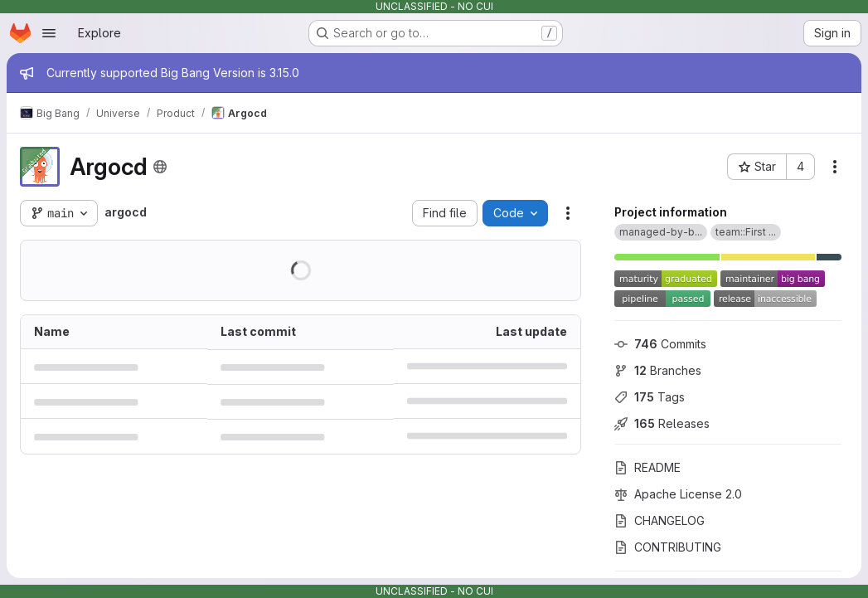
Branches (658, 370)
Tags (650, 397)
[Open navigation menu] (49, 33)
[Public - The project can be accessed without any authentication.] (160, 167)
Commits (660, 344)
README (647, 467)
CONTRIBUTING (668, 547)
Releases (662, 423)
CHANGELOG (659, 520)
